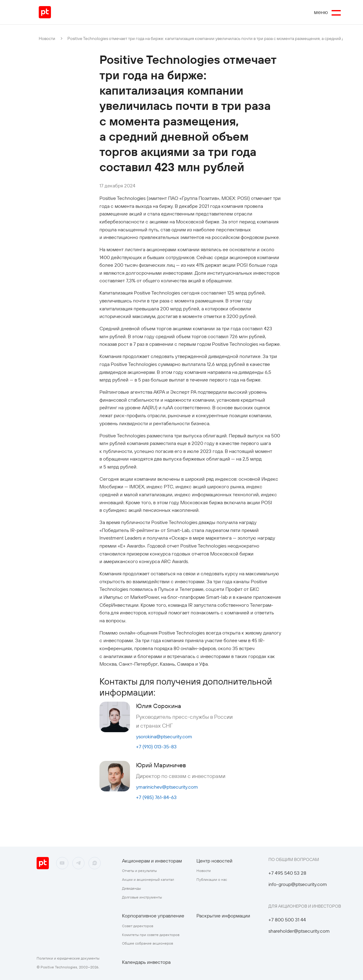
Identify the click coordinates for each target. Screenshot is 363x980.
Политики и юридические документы (68, 958)
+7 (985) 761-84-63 (156, 797)
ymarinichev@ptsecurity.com (167, 787)
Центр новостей (214, 861)
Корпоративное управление (153, 916)
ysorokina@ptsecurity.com (164, 736)
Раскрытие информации (223, 916)
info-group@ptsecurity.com (298, 884)
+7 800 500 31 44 (287, 920)
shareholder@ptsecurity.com (299, 931)
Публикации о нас (212, 879)
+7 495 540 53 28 (287, 873)
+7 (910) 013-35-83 (156, 747)
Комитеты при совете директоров (151, 935)
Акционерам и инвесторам (152, 861)
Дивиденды (131, 888)
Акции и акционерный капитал (148, 879)
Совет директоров (138, 926)
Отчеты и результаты (139, 871)
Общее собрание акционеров (147, 943)
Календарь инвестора (146, 962)
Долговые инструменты (142, 897)
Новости (47, 38)
